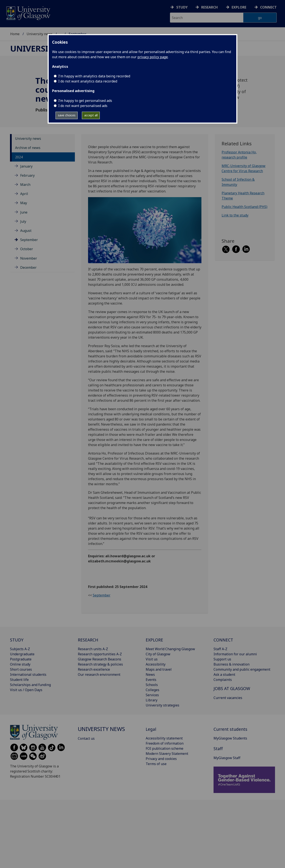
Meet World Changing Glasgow (170, 649)
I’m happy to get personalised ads (85, 101)
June (24, 212)
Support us (222, 659)
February (27, 175)
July (23, 221)
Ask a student (224, 674)
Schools (152, 685)
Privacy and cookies (161, 759)
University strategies (162, 705)
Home (15, 34)
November (29, 258)
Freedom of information (165, 743)
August (26, 231)
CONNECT (223, 640)
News (150, 674)
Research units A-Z (93, 649)
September (29, 240)
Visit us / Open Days (26, 690)
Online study (20, 664)
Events (151, 680)
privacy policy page (153, 57)
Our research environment (99, 674)
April (24, 194)
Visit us (152, 659)
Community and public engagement (242, 669)
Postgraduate (21, 659)
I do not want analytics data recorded (88, 81)
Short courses (21, 669)
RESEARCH (88, 640)
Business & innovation (232, 664)
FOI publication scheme (165, 748)
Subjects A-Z (20, 649)
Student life (19, 680)
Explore (239, 7)
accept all (91, 115)
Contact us (86, 738)
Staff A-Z (220, 649)
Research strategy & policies (100, 664)
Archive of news (28, 148)
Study (182, 7)
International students (28, 674)
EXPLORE (154, 640)
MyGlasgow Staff (227, 758)
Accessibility (156, 664)
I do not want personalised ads (83, 106)
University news (40, 34)
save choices (67, 115)
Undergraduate (22, 654)
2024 (19, 157)
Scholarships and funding (30, 685)
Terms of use (156, 764)
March (25, 185)
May (24, 203)
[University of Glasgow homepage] (28, 13)
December (28, 267)
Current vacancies (228, 698)
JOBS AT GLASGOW (232, 688)
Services (152, 695)
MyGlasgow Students (230, 738)
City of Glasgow (158, 654)
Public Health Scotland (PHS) (244, 207)
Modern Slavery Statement (167, 754)
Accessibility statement (164, 738)
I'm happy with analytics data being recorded (94, 76)
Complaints (223, 680)
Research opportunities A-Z (100, 654)
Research (209, 7)
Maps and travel (159, 669)
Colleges (152, 690)
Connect (268, 7)
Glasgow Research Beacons (100, 659)
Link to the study (235, 215)
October (27, 249)
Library (152, 700)
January (26, 166)
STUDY (17, 640)
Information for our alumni (235, 654)
